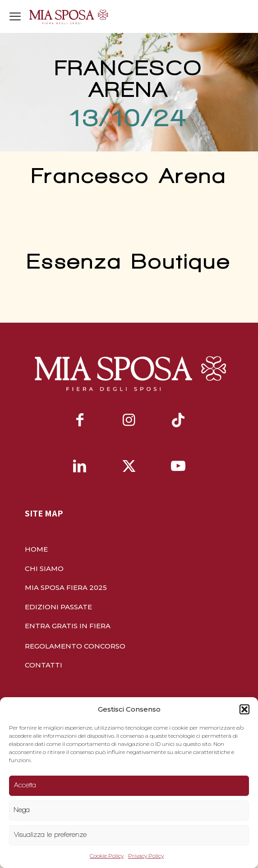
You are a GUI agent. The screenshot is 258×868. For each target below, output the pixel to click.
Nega (22, 810)
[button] (244, 709)
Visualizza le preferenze (50, 835)
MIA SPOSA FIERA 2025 (66, 587)
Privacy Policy (146, 856)
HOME (36, 549)
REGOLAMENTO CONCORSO (75, 646)
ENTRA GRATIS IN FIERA (68, 626)
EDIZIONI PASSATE (58, 607)
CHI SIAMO (44, 569)
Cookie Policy (107, 856)
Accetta (25, 785)
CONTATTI (44, 665)
